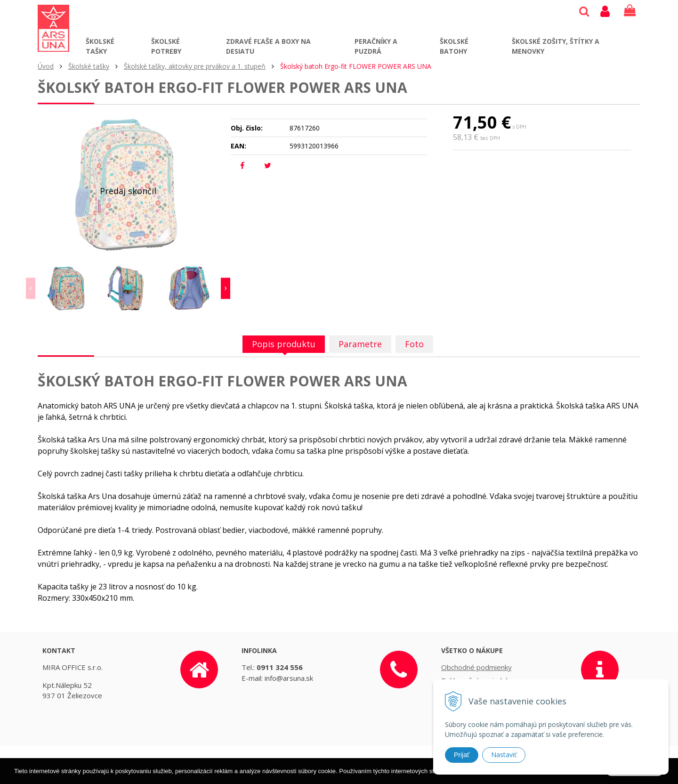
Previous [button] (31, 289)
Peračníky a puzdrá (376, 46)
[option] (68, 288)
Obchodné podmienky (476, 667)
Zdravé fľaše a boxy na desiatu (268, 46)
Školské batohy (454, 46)
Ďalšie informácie (521, 777)
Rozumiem (635, 776)
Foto (414, 344)
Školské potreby (166, 46)
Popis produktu (284, 344)
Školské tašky (100, 46)
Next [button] (226, 289)
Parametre (360, 344)
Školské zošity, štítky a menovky (556, 46)
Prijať (462, 755)
